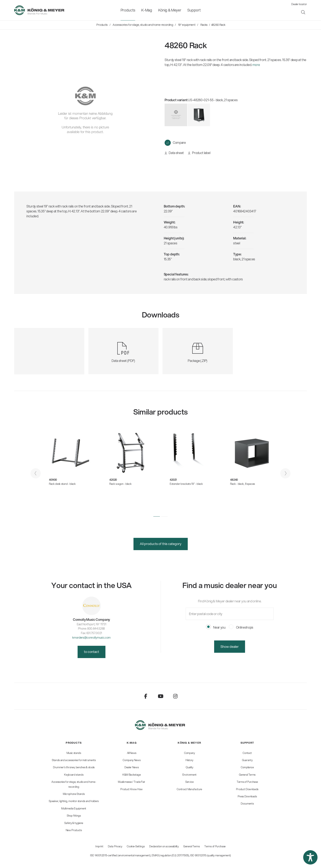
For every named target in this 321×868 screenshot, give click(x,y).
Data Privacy (115, 846)
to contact (92, 652)
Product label (199, 153)
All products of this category (161, 544)
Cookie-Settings (136, 846)
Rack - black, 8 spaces (242, 484)
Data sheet (174, 153)
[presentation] (36, 473)
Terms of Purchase (215, 846)
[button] (157, 516)
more (256, 65)
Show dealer (230, 646)
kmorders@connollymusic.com (91, 637)
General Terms (192, 846)
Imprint (99, 846)
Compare (179, 142)
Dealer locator (299, 4)
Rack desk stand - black (62, 484)
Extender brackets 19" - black (186, 484)
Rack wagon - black (120, 484)
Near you (216, 627)
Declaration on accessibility (164, 846)
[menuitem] (128, 10)
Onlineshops (241, 627)
